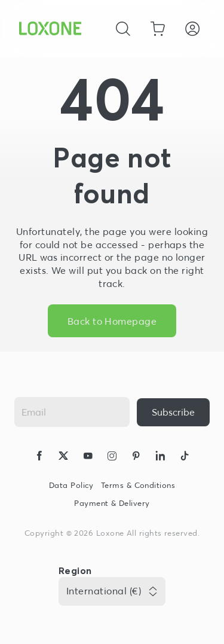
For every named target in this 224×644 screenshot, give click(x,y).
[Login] (192, 29)
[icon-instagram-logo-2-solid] (112, 457)
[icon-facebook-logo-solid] (39, 457)
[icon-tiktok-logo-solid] (185, 457)
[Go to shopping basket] (158, 29)
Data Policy (71, 485)
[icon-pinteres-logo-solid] (136, 457)
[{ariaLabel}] (173, 412)
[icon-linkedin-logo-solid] (160, 457)
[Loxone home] (50, 29)
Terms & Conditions (138, 485)
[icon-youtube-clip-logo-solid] (88, 457)
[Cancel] (123, 29)
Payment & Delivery (112, 503)
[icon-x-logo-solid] (63, 457)
